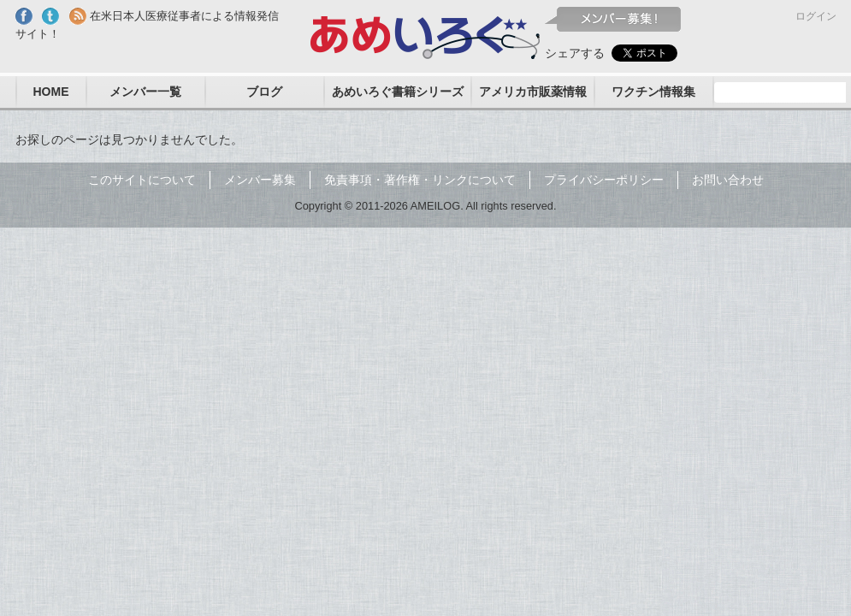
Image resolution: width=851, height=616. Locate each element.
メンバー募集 (260, 180)
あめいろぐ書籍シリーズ (398, 92)
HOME (51, 92)
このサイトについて (142, 180)
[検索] (783, 92)
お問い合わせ (728, 180)
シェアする (575, 53)
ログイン (816, 16)
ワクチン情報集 (653, 92)
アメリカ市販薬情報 (533, 92)
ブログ (264, 92)
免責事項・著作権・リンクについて (420, 180)
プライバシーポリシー (604, 180)
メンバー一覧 (145, 92)
